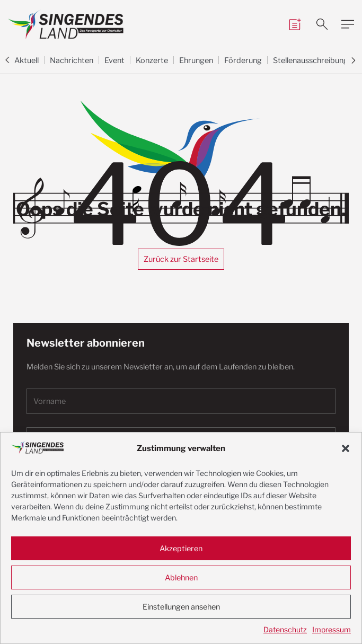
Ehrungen (196, 60)
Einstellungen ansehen (181, 607)
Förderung (243, 60)
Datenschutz (285, 629)
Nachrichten (72, 60)
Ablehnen (181, 578)
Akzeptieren (181, 549)
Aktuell (27, 60)
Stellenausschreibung (311, 60)
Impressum (332, 629)
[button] (346, 448)
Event (114, 60)
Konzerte (152, 60)
